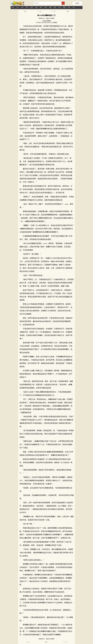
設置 (25, 11)
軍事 (50, 7)
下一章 (54, 11)
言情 (46, 7)
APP (74, 7)
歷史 (55, 7)
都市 (41, 7)
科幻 (60, 7)
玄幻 (22, 7)
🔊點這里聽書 (47, 21)
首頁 (13, 7)
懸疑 (64, 7)
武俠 (32, 7)
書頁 (68, 11)
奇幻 (27, 7)
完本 (69, 7)
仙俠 (36, 7)
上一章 (39, 11)
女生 (18, 7)
